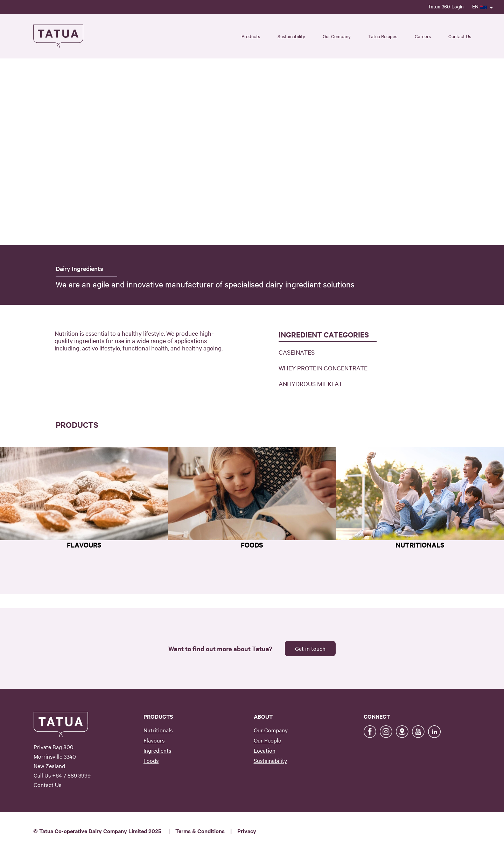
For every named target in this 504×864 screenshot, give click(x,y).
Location (265, 750)
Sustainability (270, 760)
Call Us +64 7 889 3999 (62, 775)
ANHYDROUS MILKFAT (310, 384)
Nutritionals (158, 730)
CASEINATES (297, 352)
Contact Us (460, 36)
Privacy (247, 831)
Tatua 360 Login (446, 6)
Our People (267, 740)
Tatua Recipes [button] (383, 36)
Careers (423, 36)
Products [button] (251, 36)
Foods (151, 760)
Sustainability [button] (291, 36)
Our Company (271, 730)
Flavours (154, 740)
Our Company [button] (337, 36)
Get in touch (310, 648)
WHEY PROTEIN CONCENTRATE (323, 368)
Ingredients (157, 750)
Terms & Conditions (200, 831)
